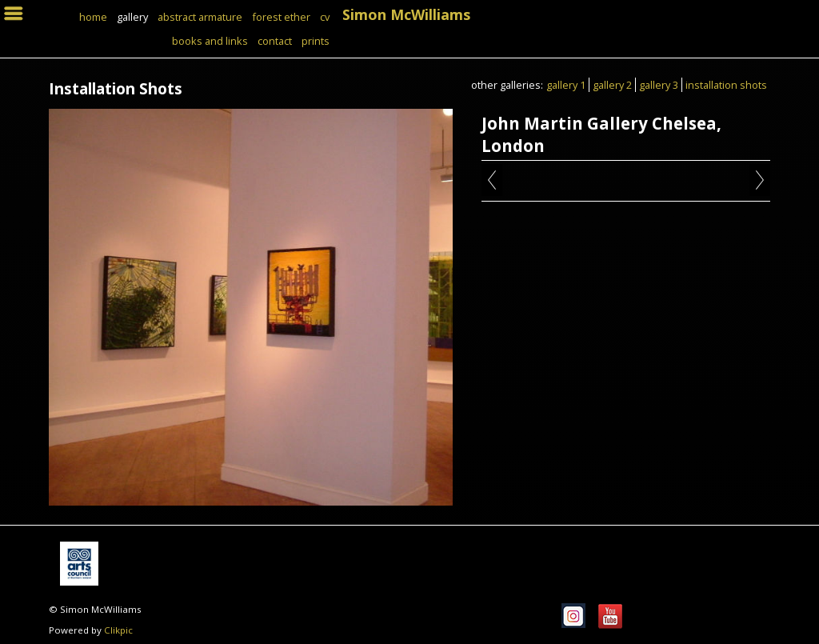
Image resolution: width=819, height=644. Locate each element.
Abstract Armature (200, 17)
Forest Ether (281, 17)
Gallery (132, 17)
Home (93, 17)
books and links (210, 41)
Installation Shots (726, 85)
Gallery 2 (612, 85)
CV (325, 17)
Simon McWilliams (406, 14)
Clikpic (118, 630)
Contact (275, 41)
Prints (316, 41)
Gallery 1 (566, 85)
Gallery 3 (659, 85)
